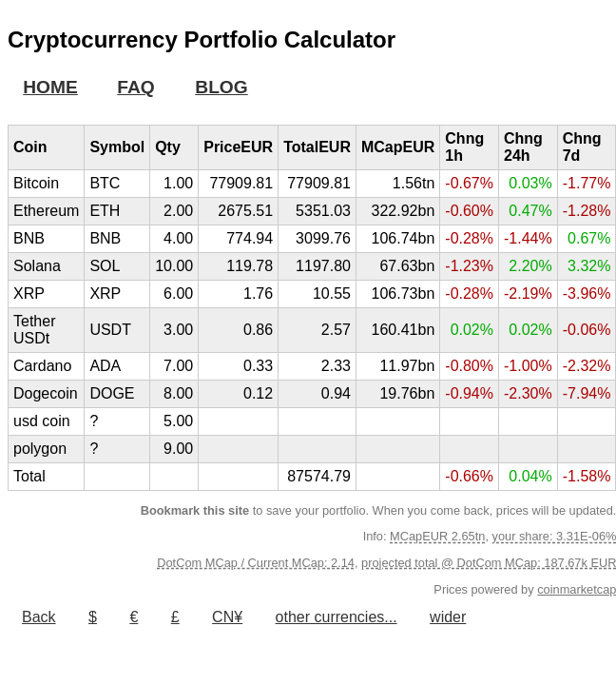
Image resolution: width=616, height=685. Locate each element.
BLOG (221, 87)
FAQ (135, 87)
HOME (50, 87)
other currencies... (337, 617)
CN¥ (227, 617)
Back (39, 617)
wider (448, 617)
